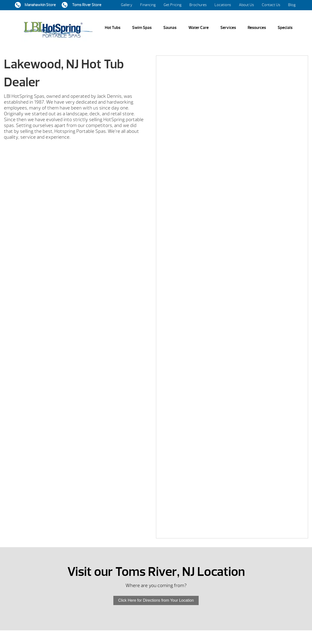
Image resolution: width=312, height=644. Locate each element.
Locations (223, 5)
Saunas (170, 27)
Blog (292, 5)
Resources (257, 27)
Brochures (198, 5)
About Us (246, 5)
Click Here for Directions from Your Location (156, 600)
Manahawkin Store (40, 5)
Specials (285, 27)
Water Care (199, 27)
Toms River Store (86, 5)
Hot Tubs (113, 27)
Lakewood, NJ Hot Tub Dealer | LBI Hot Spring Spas (58, 28)
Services (228, 27)
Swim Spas (142, 27)
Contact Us (271, 5)
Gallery (127, 5)
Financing (148, 5)
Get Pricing (173, 5)
